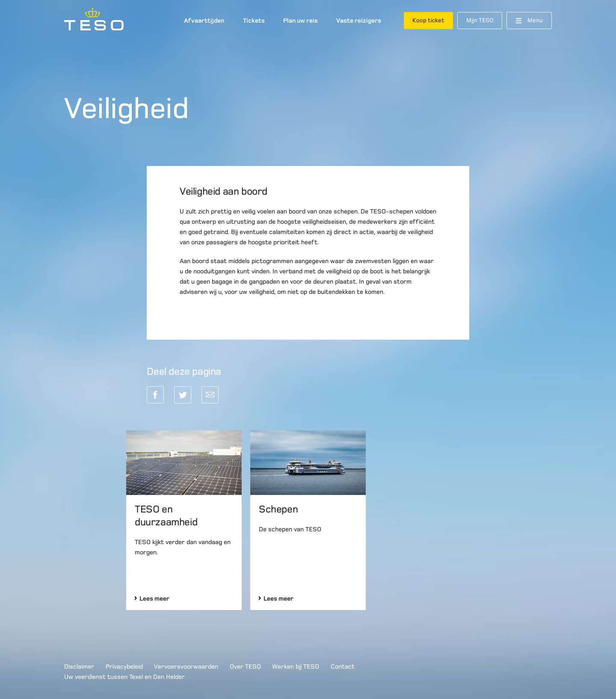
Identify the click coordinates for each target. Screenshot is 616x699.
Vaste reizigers (359, 21)
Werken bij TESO (296, 666)
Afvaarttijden (204, 21)
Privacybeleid (124, 666)
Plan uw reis (301, 21)
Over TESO (245, 666)
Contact (343, 666)
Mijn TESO (480, 20)
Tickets (254, 21)
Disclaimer (79, 666)
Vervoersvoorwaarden (186, 666)
